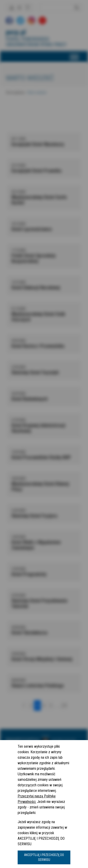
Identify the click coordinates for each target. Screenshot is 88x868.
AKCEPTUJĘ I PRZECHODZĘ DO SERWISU (44, 857)
